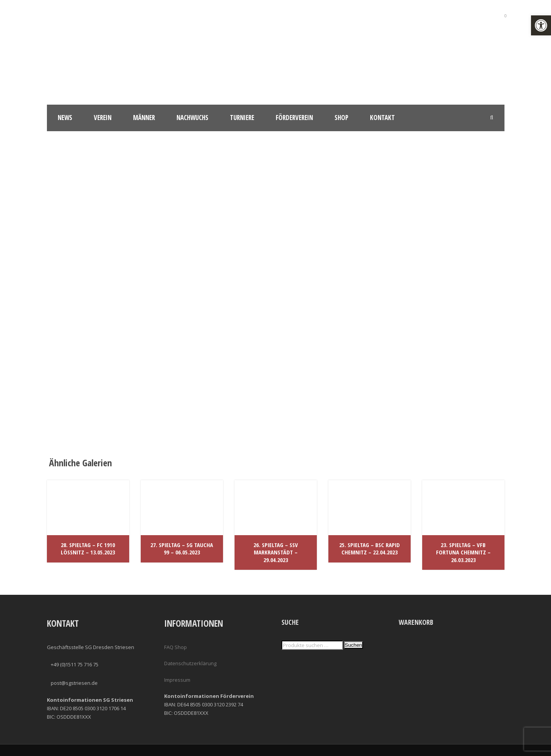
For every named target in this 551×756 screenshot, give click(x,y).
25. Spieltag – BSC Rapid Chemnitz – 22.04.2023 (370, 549)
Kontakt (382, 118)
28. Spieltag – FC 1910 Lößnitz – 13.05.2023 (88, 549)
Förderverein (294, 118)
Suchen (354, 645)
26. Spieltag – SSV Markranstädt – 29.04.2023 (276, 552)
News (65, 118)
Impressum (177, 680)
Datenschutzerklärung (190, 663)
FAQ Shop (176, 647)
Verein (103, 118)
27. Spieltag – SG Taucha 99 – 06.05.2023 (182, 549)
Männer (144, 118)
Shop (341, 118)
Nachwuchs (192, 118)
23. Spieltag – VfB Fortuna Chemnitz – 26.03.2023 (463, 552)
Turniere (242, 118)
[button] (541, 25)
